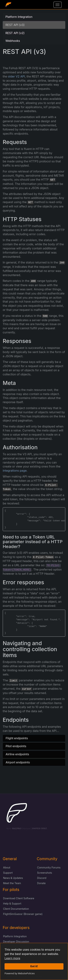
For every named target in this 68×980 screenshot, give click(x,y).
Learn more (12, 958)
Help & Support (12, 903)
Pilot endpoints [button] (16, 746)
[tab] (34, 738)
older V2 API (17, 76)
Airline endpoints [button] (17, 754)
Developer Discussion (16, 942)
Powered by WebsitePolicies (20, 973)
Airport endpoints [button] (18, 762)
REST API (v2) (15, 33)
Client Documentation (16, 909)
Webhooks (13, 41)
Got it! (34, 966)
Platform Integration (19, 17)
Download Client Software (19, 898)
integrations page (15, 471)
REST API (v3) (15, 25)
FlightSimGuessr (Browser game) (23, 914)
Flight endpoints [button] (17, 738)
